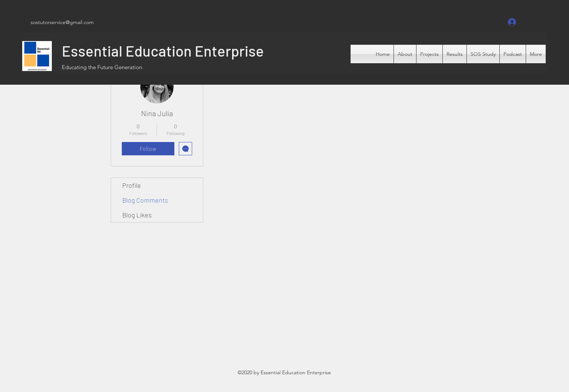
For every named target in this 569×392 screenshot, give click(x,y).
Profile (132, 185)
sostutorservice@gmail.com (62, 22)
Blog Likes (137, 215)
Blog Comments (145, 200)
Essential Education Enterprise (163, 51)
